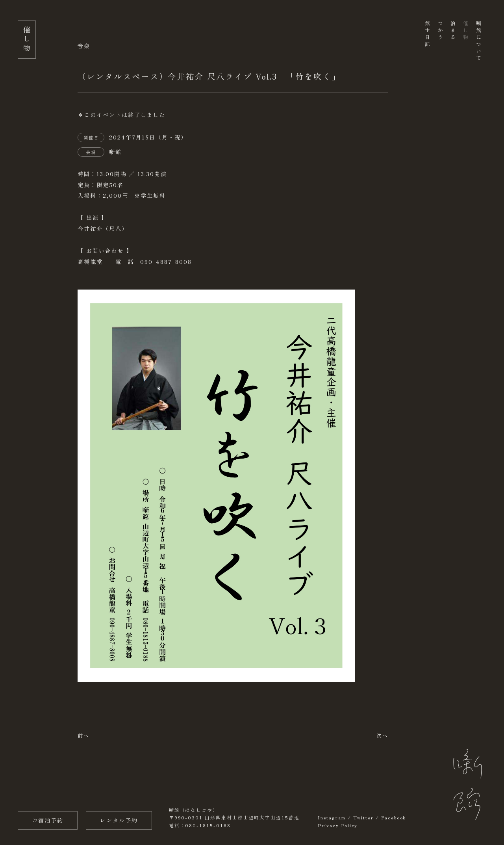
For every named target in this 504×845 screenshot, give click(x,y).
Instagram (332, 817)
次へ (382, 735)
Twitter (364, 817)
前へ (83, 735)
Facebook (394, 817)
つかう (440, 31)
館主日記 (427, 34)
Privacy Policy (338, 825)
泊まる (453, 31)
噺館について (478, 41)
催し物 (466, 31)
